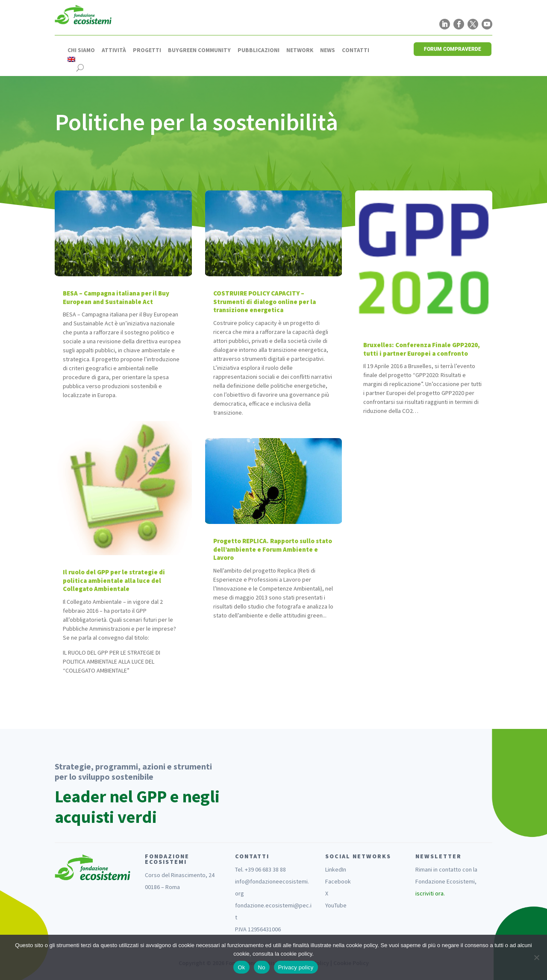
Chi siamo (81, 50)
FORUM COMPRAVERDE (453, 49)
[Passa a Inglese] (71, 59)
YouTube (336, 905)
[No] (536, 957)
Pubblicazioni (259, 50)
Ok (241, 967)
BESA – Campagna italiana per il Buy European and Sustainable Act (116, 297)
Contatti (356, 50)
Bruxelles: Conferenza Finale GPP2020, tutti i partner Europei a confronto (422, 349)
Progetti (147, 50)
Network (300, 50)
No (262, 967)
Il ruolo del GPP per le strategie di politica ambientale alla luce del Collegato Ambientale (114, 580)
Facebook (338, 881)
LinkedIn (336, 869)
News (328, 50)
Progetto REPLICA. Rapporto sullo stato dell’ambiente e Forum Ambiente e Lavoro (273, 549)
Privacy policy (296, 967)
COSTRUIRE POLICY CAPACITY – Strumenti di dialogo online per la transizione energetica (265, 301)
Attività (114, 50)
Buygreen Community (199, 50)
